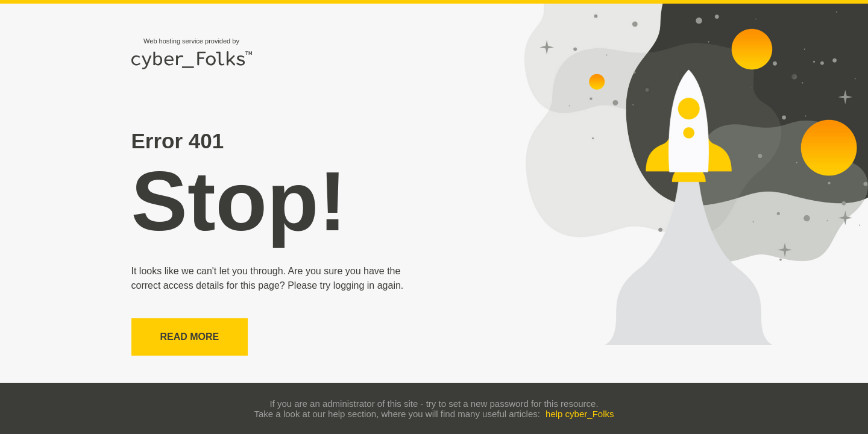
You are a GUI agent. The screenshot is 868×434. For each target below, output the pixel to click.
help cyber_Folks (580, 414)
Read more (190, 337)
